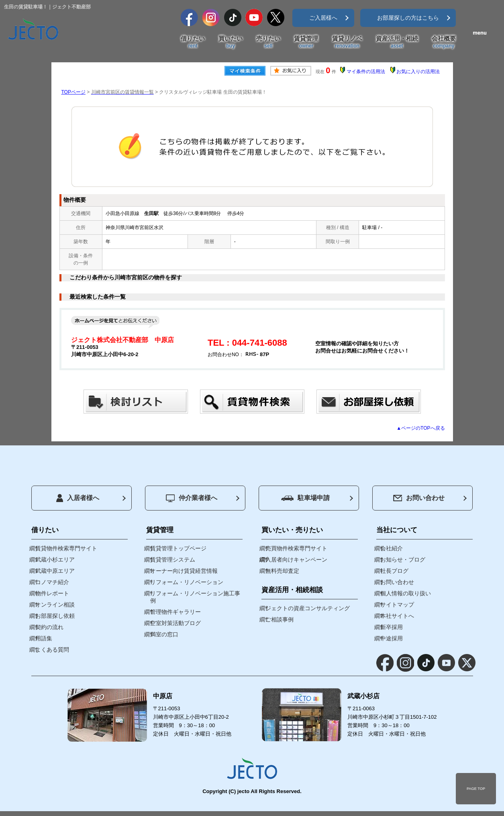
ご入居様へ (323, 18)
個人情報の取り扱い (406, 593)
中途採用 (392, 638)
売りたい (268, 42)
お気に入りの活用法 (418, 72)
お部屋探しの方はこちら (408, 18)
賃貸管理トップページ (178, 548)
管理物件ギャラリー (175, 612)
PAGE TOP (476, 789)
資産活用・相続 (397, 42)
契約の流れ (49, 627)
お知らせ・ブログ (403, 560)
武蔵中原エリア (55, 571)
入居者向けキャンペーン (296, 560)
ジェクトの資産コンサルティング (308, 608)
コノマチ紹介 (52, 582)
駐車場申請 (305, 498)
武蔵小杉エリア (55, 560)
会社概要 (444, 42)
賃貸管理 (306, 42)
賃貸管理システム (173, 560)
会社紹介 (392, 548)
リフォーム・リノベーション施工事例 (195, 597)
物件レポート (52, 593)
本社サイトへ (397, 616)
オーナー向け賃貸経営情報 (184, 571)
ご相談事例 (280, 619)
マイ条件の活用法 (366, 72)
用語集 (44, 638)
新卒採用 (392, 627)
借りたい (193, 42)
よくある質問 (52, 650)
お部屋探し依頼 (55, 616)
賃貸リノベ (347, 42)
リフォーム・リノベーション (187, 582)
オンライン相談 (55, 605)
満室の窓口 (164, 634)
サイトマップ (397, 605)
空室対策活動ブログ (175, 623)
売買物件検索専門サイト (296, 548)
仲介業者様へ (192, 498)
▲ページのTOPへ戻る (420, 428)
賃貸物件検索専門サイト (66, 548)
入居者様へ (78, 498)
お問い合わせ (419, 498)
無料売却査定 (282, 571)
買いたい (231, 42)
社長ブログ (394, 571)
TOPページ (73, 92)
